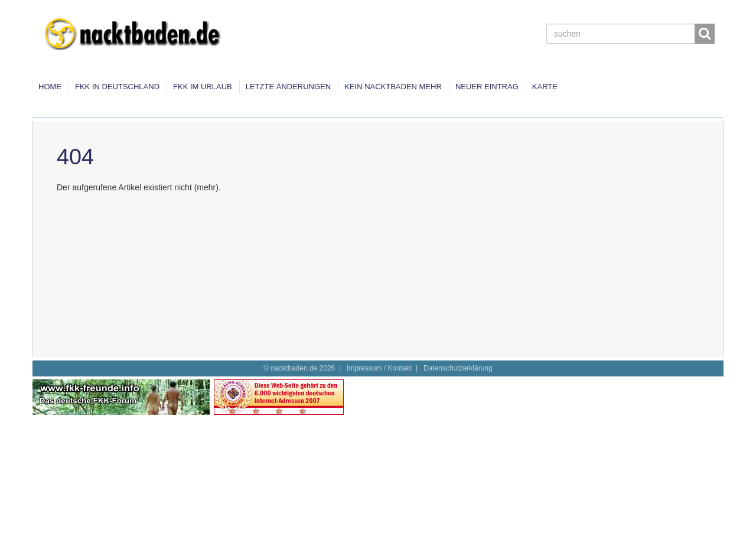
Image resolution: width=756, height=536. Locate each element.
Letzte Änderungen (288, 87)
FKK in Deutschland (117, 87)
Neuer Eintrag (487, 87)
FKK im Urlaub (203, 87)
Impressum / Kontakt (379, 368)
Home (50, 87)
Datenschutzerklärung (458, 368)
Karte (545, 87)
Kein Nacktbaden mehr (393, 87)
